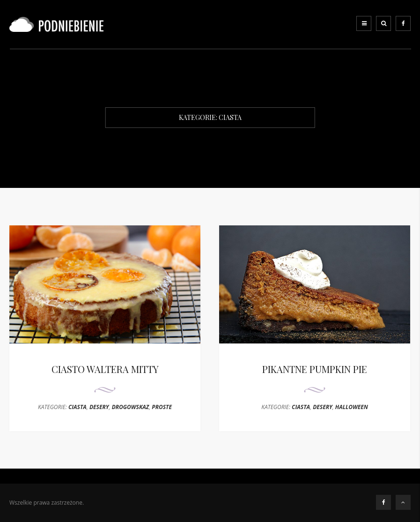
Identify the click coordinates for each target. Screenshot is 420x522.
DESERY (99, 407)
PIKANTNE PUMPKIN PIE (315, 369)
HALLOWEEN (352, 407)
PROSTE (162, 407)
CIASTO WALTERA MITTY (105, 369)
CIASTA (77, 407)
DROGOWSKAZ (131, 407)
